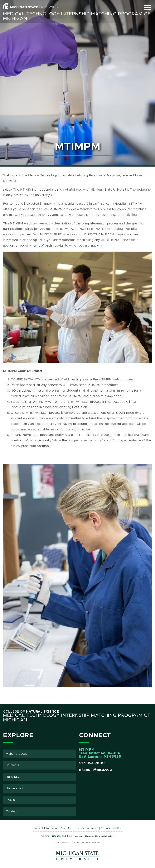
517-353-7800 (92, 763)
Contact (12, 811)
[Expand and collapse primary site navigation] (147, 8)
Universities (14, 788)
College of (31, 712)
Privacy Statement (86, 828)
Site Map (67, 828)
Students (12, 765)
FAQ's (10, 800)
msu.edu (78, 836)
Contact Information (46, 828)
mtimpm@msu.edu (96, 770)
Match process (16, 754)
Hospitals (12, 777)
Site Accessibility (111, 828)
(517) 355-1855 (58, 836)
